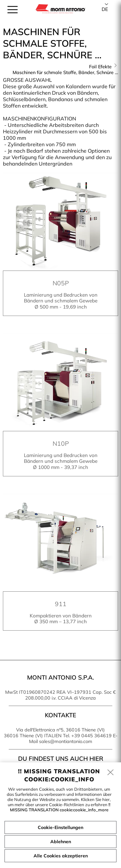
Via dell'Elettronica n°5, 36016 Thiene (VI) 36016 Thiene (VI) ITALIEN (55, 733)
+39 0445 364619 (91, 736)
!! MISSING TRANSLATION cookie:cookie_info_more (60, 807)
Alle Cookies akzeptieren (61, 856)
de (105, 9)
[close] (111, 773)
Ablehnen (61, 842)
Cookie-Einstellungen (60, 827)
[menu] (13, 10)
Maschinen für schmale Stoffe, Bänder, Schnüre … (65, 72)
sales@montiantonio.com (66, 741)
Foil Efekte (100, 67)
